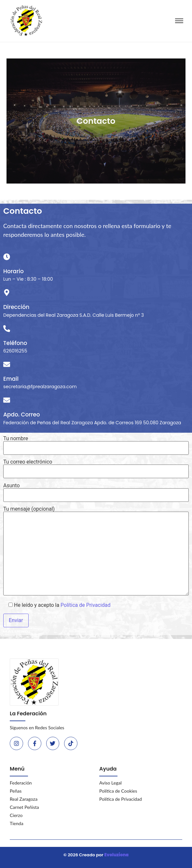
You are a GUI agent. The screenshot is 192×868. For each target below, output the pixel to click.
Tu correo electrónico (96, 467)
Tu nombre (96, 443)
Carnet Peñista (24, 807)
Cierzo (16, 815)
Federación (21, 783)
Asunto (96, 491)
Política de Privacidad (85, 605)
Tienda (17, 823)
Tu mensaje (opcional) (96, 551)
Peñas (16, 791)
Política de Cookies (118, 791)
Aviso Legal (110, 783)
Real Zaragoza (24, 799)
